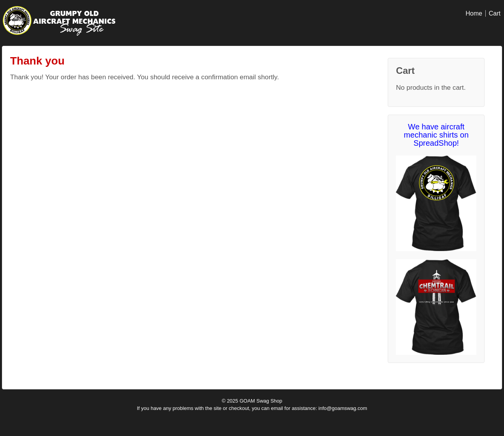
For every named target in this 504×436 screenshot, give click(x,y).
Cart (495, 13)
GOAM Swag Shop (260, 401)
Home (474, 13)
